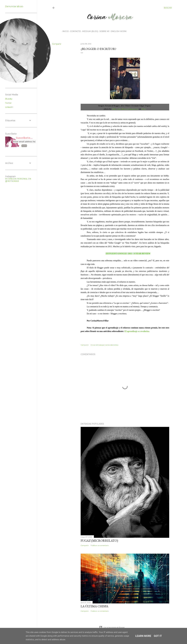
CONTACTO (75, 31)
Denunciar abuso (14, 6)
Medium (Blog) (89, 31)
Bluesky (9, 99)
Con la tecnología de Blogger (112, 627)
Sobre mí (103, 31)
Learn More (143, 636)
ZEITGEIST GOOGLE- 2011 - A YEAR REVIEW (128, 253)
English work (118, 31)
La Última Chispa (94, 606)
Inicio (65, 31)
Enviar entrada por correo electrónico (104, 345)
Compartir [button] (57, 44)
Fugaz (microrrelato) (99, 541)
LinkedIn (9, 107)
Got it (158, 636)
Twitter (8, 103)
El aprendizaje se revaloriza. (137, 331)
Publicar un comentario (100, 545)
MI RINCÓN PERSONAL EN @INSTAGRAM (18, 180)
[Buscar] (168, 8)
